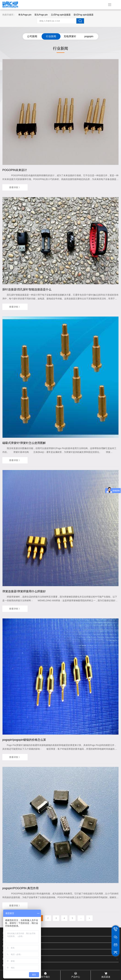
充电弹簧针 (70, 36)
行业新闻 (51, 36)
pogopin (89, 36)
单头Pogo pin (25, 15)
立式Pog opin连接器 (61, 15)
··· (81, 918)
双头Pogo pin (41, 15)
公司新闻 (32, 36)
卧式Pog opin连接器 (84, 15)
